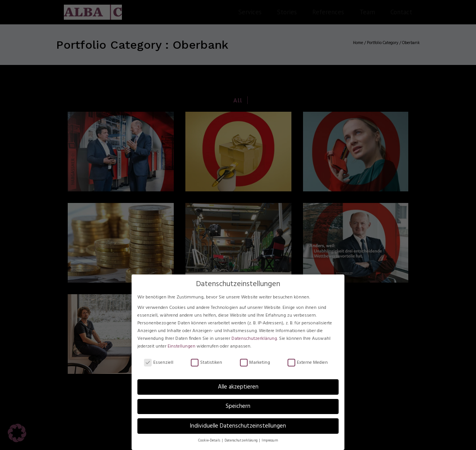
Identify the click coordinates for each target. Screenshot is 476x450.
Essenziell (159, 363)
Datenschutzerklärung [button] (241, 441)
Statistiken (206, 363)
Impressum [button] (270, 441)
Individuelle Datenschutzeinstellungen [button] (238, 426)
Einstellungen (181, 346)
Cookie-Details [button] (210, 441)
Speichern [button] (238, 406)
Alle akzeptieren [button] (238, 387)
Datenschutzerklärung (254, 339)
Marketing (255, 363)
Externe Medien (308, 363)
